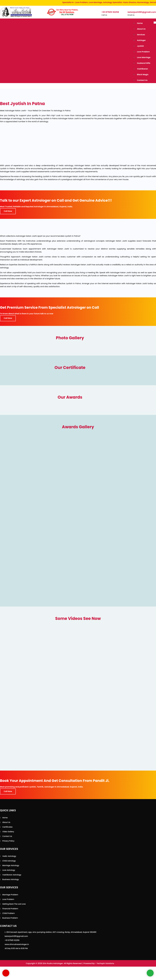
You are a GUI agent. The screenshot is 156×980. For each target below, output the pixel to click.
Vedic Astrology (9, 854)
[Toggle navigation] (155, 23)
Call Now (8, 209)
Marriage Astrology (11, 863)
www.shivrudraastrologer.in (17, 942)
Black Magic (143, 72)
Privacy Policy (8, 838)
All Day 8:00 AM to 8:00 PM (16, 946)
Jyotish (141, 45)
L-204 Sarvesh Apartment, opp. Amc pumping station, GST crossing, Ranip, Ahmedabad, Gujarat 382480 (50, 930)
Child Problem (9, 911)
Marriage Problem (10, 892)
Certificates (7, 824)
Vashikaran (143, 67)
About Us (141, 29)
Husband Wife (144, 61)
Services (141, 34)
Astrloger (142, 40)
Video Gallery (8, 829)
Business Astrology (11, 877)
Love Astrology (9, 868)
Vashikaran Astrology (12, 872)
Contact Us (142, 78)
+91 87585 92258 (12, 938)
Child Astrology (9, 858)
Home (140, 23)
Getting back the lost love (14, 901)
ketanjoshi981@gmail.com (16, 934)
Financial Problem (10, 906)
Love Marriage (144, 56)
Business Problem (10, 915)
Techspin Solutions (105, 961)
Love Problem (144, 50)
